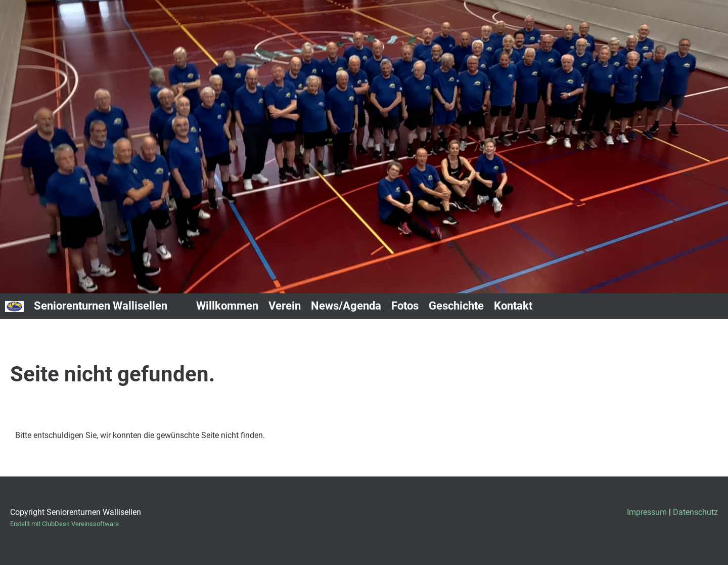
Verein (285, 306)
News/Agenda (346, 306)
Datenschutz (695, 512)
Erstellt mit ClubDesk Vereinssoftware (64, 524)
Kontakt (513, 306)
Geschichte (456, 306)
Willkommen (227, 306)
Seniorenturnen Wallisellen (101, 306)
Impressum (647, 512)
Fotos (405, 306)
